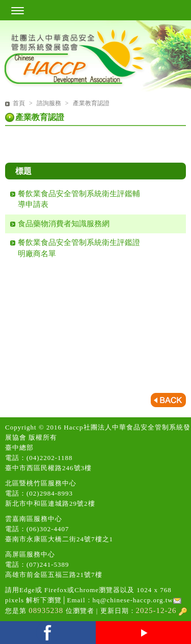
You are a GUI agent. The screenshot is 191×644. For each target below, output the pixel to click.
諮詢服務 (50, 103)
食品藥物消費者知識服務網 (64, 224)
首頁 (19, 103)
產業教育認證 (91, 103)
